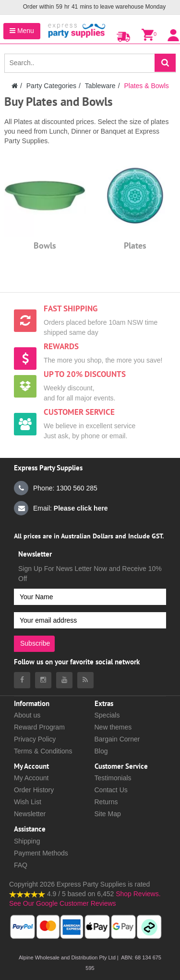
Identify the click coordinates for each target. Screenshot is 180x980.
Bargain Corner (117, 739)
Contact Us (111, 790)
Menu (22, 31)
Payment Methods (41, 853)
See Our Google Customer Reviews (63, 903)
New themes (113, 727)
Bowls (45, 245)
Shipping (27, 841)
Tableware (100, 86)
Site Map (108, 814)
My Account (31, 778)
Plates (135, 245)
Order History (34, 790)
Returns (106, 802)
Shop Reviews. (138, 894)
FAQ (21, 865)
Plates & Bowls (146, 86)
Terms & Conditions (43, 751)
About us (27, 715)
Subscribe (35, 643)
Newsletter (30, 814)
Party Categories (51, 86)
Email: (61, 508)
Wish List (28, 802)
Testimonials (113, 778)
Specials (107, 715)
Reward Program (39, 727)
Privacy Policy (35, 739)
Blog (101, 751)
